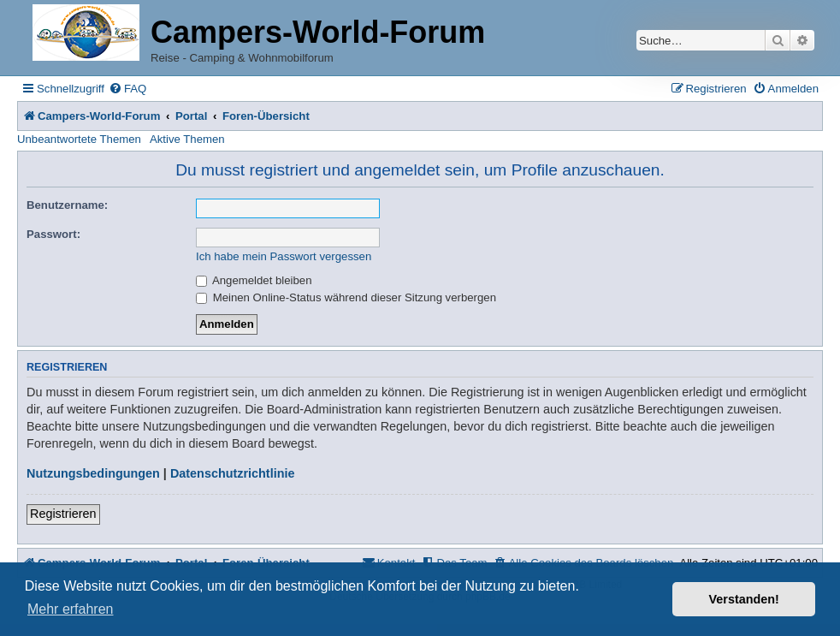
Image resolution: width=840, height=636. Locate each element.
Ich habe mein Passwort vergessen (284, 256)
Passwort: (53, 234)
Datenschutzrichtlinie (233, 473)
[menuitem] (127, 89)
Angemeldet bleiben (254, 280)
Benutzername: (67, 205)
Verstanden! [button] (744, 599)
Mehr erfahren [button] (71, 609)
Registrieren (63, 514)
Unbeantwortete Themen (79, 139)
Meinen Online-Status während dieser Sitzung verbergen (346, 297)
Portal (191, 116)
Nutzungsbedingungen (93, 473)
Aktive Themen (187, 139)
